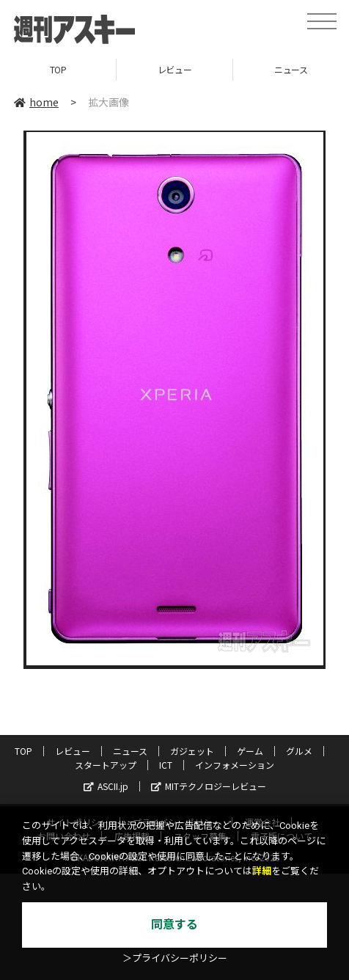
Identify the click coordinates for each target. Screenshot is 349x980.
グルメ (299, 751)
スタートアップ (106, 765)
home (36, 102)
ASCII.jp (106, 786)
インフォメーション (235, 765)
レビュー (174, 69)
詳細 (262, 871)
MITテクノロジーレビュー (209, 786)
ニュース (130, 751)
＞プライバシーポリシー (175, 958)
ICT (166, 765)
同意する (174, 925)
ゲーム (250, 751)
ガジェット (192, 751)
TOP (58, 69)
